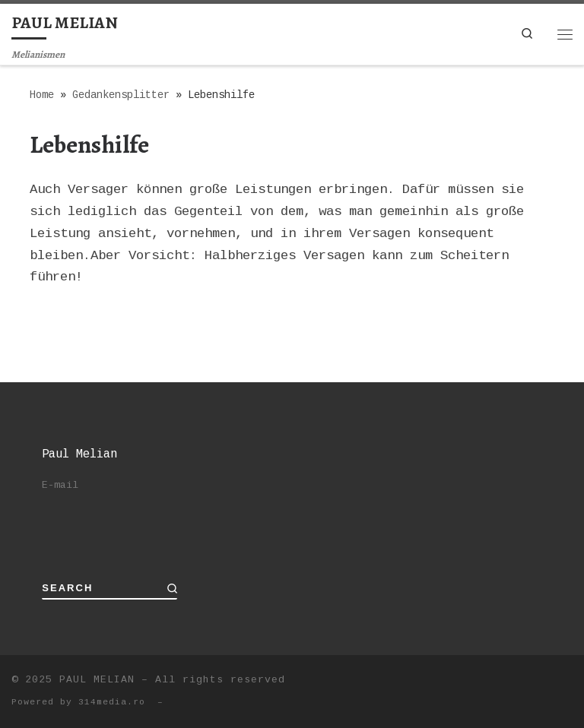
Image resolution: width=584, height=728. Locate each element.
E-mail (60, 485)
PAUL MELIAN (97, 680)
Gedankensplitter (121, 95)
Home (42, 95)
